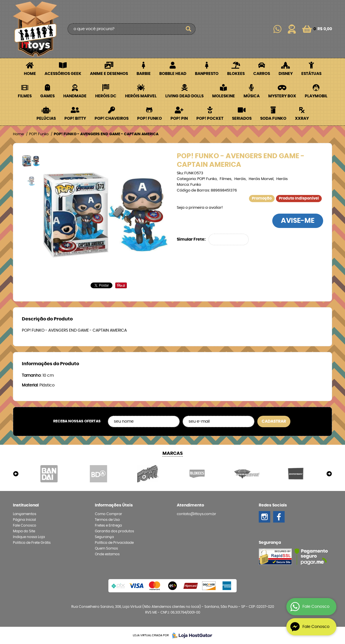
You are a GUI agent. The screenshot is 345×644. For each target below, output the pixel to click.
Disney (286, 74)
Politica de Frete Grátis (32, 543)
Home (30, 74)
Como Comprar (109, 514)
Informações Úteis (114, 505)
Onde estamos (107, 554)
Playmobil (316, 96)
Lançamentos (25, 514)
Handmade (75, 96)
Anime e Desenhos (109, 74)
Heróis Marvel (141, 96)
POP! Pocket (210, 119)
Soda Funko (273, 119)
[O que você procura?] (188, 29)
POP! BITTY (75, 119)
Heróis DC (106, 96)
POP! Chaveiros (112, 119)
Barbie (144, 74)
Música (252, 96)
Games (47, 96)
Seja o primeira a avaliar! (200, 208)
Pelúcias (46, 119)
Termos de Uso (107, 520)
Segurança (104, 537)
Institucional (26, 505)
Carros (262, 74)
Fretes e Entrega (108, 525)
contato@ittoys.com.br (197, 514)
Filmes (25, 96)
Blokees (236, 74)
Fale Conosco (25, 525)
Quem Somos (106, 548)
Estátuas (311, 74)
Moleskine (224, 96)
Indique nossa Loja (29, 537)
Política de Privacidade (114, 543)
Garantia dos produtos (114, 531)
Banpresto (207, 74)
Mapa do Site (24, 531)
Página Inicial (24, 520)
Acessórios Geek (63, 74)
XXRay (302, 119)
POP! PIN (179, 119)
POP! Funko (149, 119)
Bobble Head (173, 74)
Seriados (242, 119)
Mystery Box (282, 96)
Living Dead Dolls (184, 96)
